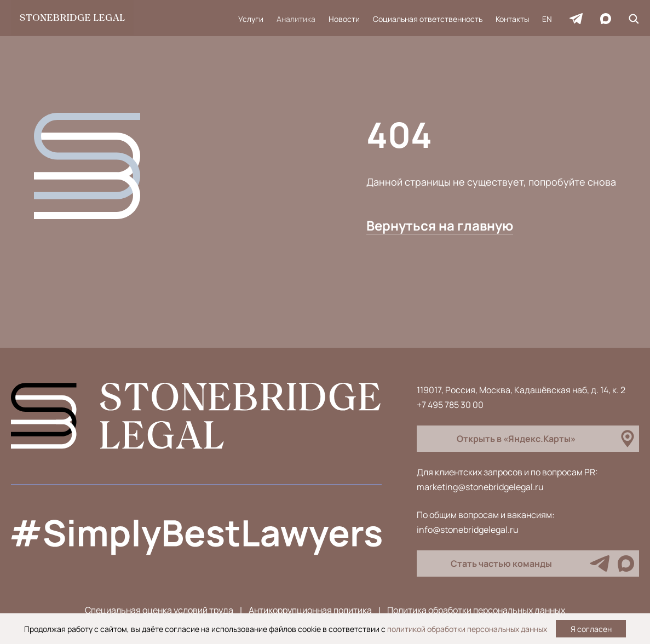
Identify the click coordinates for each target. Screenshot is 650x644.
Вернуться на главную (440, 225)
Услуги (251, 19)
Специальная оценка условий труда (159, 610)
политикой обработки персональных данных (467, 629)
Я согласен (591, 629)
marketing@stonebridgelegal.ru (480, 487)
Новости (344, 19)
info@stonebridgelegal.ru (468, 530)
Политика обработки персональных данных (476, 610)
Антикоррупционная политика (310, 610)
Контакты (512, 19)
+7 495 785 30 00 (450, 405)
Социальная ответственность (428, 19)
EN (547, 19)
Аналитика (296, 19)
